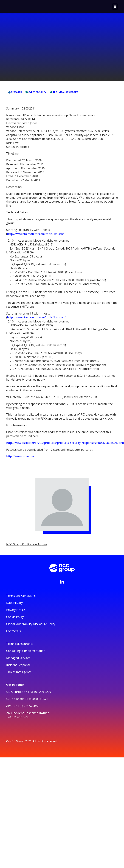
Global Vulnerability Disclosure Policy (31, 624)
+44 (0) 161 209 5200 (37, 692)
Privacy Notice (16, 610)
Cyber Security (15, 21)
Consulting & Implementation (26, 651)
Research (34, 21)
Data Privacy (14, 603)
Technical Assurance (20, 644)
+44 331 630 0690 (18, 717)
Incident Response (18, 665)
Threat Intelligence (19, 672)
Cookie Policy (15, 617)
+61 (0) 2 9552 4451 (27, 706)
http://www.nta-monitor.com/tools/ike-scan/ (36, 234)
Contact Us (13, 631)
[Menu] (115, 7)
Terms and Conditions (21, 596)
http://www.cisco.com (20, 456)
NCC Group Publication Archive (31, 66)
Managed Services (18, 658)
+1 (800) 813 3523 (37, 699)
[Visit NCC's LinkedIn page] (62, 582)
